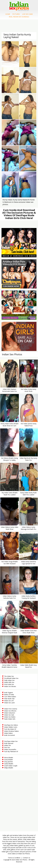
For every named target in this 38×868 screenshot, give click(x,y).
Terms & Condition (14, 858)
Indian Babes (8, 733)
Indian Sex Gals (9, 715)
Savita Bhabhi (9, 764)
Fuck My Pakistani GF (11, 751)
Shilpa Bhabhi (9, 768)
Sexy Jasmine (8, 762)
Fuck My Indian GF (10, 729)
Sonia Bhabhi (8, 760)
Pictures (16, 14)
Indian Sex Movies (10, 686)
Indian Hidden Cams (11, 727)
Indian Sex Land (9, 703)
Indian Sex (7, 745)
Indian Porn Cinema (11, 709)
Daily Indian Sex (9, 680)
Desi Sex (7, 747)
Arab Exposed (9, 743)
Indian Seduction (10, 713)
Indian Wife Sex (9, 682)
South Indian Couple (11, 766)
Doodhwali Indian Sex (11, 678)
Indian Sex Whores (10, 711)
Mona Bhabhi (9, 758)
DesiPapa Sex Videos (11, 725)
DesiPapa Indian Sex (11, 741)
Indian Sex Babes (10, 717)
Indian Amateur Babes (11, 731)
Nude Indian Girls (10, 719)
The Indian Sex (9, 676)
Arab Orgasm (9, 692)
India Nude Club (9, 699)
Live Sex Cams (27, 14)
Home (8, 14)
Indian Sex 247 (9, 701)
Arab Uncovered (9, 735)
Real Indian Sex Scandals (19, 17)
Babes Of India (9, 695)
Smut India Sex (9, 684)
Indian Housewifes (10, 749)
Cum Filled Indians (10, 697)
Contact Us (26, 858)
